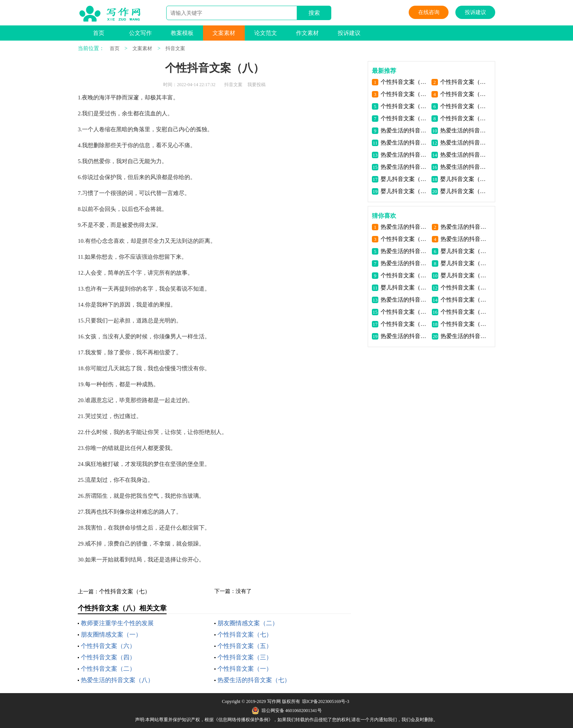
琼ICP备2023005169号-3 (326, 701)
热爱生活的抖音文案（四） (405, 155)
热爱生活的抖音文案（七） (254, 680)
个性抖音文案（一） (245, 669)
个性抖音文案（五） (245, 646)
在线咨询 (429, 12)
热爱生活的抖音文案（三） (464, 155)
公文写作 (140, 33)
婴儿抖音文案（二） (405, 191)
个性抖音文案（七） (125, 591)
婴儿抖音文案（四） (405, 179)
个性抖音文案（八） (405, 82)
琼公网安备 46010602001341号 (287, 711)
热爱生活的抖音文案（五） (464, 143)
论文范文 (266, 33)
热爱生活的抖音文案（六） (405, 143)
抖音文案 (175, 48)
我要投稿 (257, 85)
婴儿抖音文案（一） (464, 191)
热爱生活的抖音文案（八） (117, 680)
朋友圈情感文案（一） (111, 634)
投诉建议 (475, 12)
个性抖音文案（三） (245, 657)
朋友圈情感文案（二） (248, 623)
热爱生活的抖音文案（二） (405, 167)
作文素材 (307, 33)
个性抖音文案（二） (108, 669)
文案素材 (224, 33)
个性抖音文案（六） (108, 646)
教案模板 (182, 33)
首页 (99, 33)
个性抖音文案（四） (108, 657)
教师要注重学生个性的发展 (117, 623)
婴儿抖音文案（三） (464, 179)
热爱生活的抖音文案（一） (464, 167)
